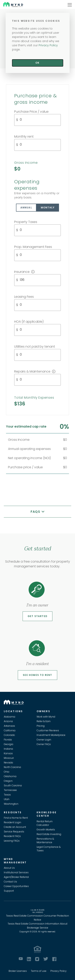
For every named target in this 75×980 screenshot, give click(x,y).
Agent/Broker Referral (16, 877)
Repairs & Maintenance (35, 371)
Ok (37, 63)
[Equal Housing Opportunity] (37, 949)
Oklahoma (10, 776)
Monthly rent (24, 137)
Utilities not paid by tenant (35, 347)
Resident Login (12, 822)
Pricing (41, 726)
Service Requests (14, 832)
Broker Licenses (18, 971)
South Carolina (13, 785)
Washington (11, 804)
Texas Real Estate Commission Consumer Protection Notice (37, 918)
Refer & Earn (44, 721)
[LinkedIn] (29, 959)
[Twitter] (46, 959)
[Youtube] (21, 959)
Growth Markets (46, 830)
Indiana (8, 749)
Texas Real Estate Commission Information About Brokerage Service (37, 926)
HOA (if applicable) (29, 322)
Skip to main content (2, 17)
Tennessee (10, 790)
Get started (37, 616)
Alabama (9, 717)
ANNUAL (26, 208)
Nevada (8, 763)
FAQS (36, 512)
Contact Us (10, 882)
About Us (9, 868)
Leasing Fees (24, 297)
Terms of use (39, 971)
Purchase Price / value (31, 112)
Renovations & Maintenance (45, 840)
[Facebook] (54, 959)
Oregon (8, 781)
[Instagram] (37, 959)
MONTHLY (48, 208)
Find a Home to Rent (16, 818)
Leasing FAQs (12, 841)
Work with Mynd (46, 717)
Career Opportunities (16, 886)
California (10, 730)
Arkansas (9, 726)
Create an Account (15, 827)
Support (9, 891)
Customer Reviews (48, 730)
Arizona (8, 721)
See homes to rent (37, 675)
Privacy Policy (58, 971)
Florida (8, 740)
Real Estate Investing (49, 834)
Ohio (7, 772)
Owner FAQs (44, 744)
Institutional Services (16, 872)
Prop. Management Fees (33, 247)
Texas (7, 795)
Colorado (9, 735)
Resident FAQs (12, 836)
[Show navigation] (70, 4)
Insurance (24, 272)
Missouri (9, 758)
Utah (7, 799)
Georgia (8, 744)
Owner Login (44, 740)
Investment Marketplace (51, 735)
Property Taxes (26, 222)
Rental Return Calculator (45, 823)
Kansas (8, 753)
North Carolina (12, 767)
